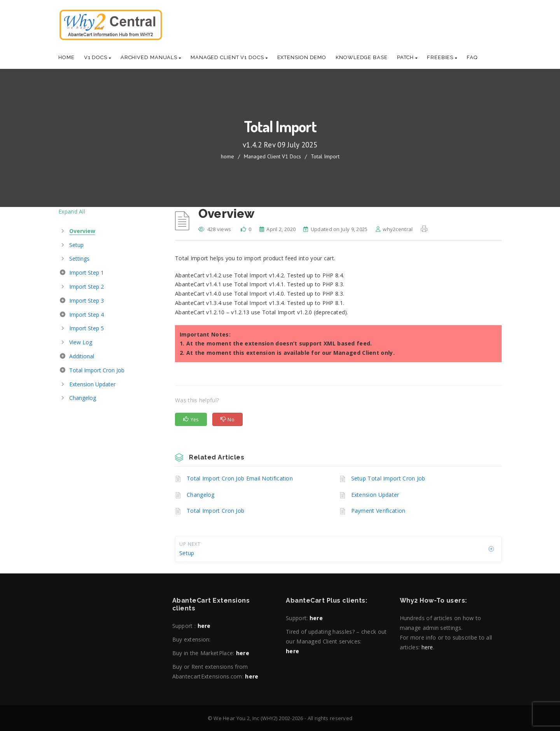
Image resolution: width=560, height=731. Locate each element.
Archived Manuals (151, 57)
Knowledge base (362, 57)
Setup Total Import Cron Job (388, 478)
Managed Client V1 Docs (229, 57)
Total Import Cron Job (215, 511)
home (227, 156)
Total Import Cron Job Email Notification (240, 478)
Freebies (442, 57)
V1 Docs (98, 57)
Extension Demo (302, 57)
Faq (472, 57)
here (204, 626)
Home (66, 57)
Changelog (201, 495)
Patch (407, 57)
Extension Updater (375, 495)
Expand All (72, 211)
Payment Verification (378, 511)
